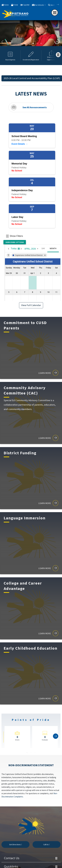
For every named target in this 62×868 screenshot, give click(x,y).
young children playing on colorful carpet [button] (25, 43)
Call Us (46, 844)
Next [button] (11, 42)
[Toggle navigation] (55, 13)
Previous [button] (3, 42)
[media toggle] (57, 42)
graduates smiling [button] (21, 43)
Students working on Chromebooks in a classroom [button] (37, 43)
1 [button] (27, 753)
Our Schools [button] (40, 5)
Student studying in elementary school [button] (33, 43)
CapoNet (26, 5)
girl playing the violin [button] (41, 43)
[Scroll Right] (58, 55)
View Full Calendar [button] (31, 305)
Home (6, 5)
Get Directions (15, 844)
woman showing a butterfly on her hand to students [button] (29, 43)
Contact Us (12, 858)
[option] (31, 34)
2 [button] (31, 753)
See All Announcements (35, 107)
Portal (16, 5)
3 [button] (35, 753)
